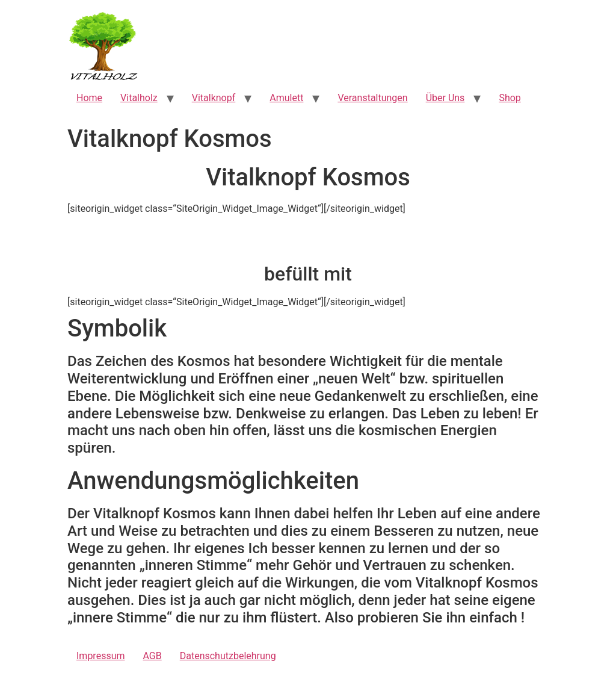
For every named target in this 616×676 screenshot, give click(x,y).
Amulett (286, 98)
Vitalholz (139, 98)
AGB (152, 656)
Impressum (101, 656)
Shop (510, 98)
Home (89, 98)
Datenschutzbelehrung (228, 656)
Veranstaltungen (372, 98)
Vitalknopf (214, 98)
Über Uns (445, 98)
